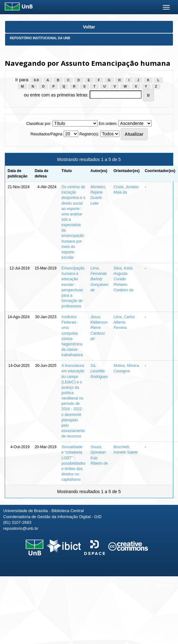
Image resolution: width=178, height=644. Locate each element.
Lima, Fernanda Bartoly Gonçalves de (99, 279)
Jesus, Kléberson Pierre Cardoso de (99, 328)
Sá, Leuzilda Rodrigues (99, 371)
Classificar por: (39, 124)
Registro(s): (89, 134)
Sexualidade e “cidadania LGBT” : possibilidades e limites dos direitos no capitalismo (73, 463)
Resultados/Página (46, 134)
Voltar (89, 27)
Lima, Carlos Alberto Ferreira (124, 322)
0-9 (36, 80)
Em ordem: (108, 124)
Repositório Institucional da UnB (40, 38)
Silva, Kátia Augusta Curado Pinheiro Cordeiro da (123, 279)
